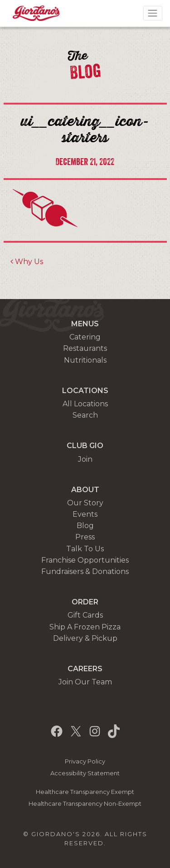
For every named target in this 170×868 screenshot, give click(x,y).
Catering (85, 337)
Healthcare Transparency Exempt (85, 792)
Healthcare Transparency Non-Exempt (85, 804)
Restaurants (85, 348)
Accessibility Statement (85, 773)
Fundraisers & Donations (85, 571)
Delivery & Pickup (85, 638)
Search (85, 415)
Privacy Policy (85, 761)
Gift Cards (85, 615)
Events (85, 514)
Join (85, 459)
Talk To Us (85, 549)
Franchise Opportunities (85, 560)
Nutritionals (85, 360)
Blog (85, 526)
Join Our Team (85, 682)
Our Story (85, 503)
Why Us (27, 262)
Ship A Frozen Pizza (85, 627)
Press (85, 537)
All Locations (85, 404)
